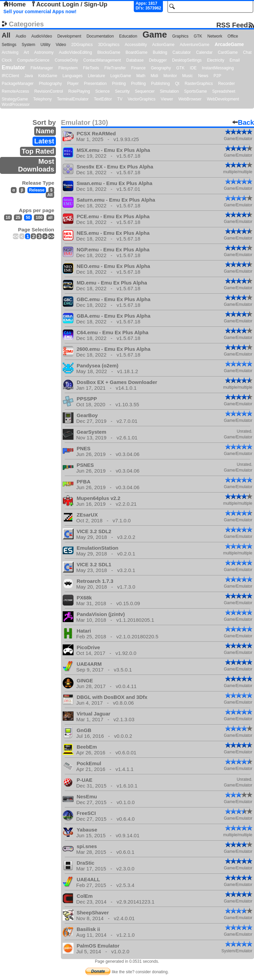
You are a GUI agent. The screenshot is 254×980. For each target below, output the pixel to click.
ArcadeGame (229, 44)
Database (135, 60)
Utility (46, 45)
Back (243, 122)
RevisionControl (49, 91)
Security (122, 91)
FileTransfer (115, 68)
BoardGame (137, 52)
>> (51, 236)
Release (37, 190)
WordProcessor (16, 105)
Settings (9, 45)
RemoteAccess (15, 91)
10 (8, 218)
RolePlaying (79, 91)
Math (141, 76)
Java (29, 76)
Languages (72, 76)
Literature (96, 76)
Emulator (13, 67)
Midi (154, 76)
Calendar (204, 52)
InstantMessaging (218, 68)
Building (160, 52)
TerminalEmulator (73, 99)
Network (215, 36)
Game (155, 35)
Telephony (43, 99)
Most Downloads (36, 165)
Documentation (100, 36)
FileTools (91, 68)
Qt (177, 84)
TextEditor (103, 99)
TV (120, 99)
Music (187, 76)
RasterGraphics (199, 84)
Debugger (158, 60)
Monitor (170, 76)
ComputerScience (33, 60)
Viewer (167, 99)
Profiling (138, 84)
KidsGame (48, 76)
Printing (119, 84)
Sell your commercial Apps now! (40, 12)
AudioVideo (41, 36)
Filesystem (68, 68)
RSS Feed (232, 25)
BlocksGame (109, 52)
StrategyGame (15, 99)
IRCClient (10, 76)
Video (61, 45)
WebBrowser (190, 99)
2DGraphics (82, 45)
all (50, 218)
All (6, 35)
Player (73, 84)
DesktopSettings (187, 60)
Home (15, 4)
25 (18, 218)
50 (28, 218)
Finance (138, 68)
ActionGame (163, 45)
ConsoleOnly (67, 60)
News (203, 76)
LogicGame (121, 76)
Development (69, 36)
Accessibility (136, 45)
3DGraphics (109, 45)
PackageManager (18, 84)
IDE (193, 68)
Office (233, 36)
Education (128, 36)
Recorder (226, 84)
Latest (44, 141)
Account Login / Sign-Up (69, 4)
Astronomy (44, 52)
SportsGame (196, 91)
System (28, 45)
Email (235, 60)
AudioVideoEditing (76, 52)
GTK (198, 36)
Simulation (169, 91)
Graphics (180, 36)
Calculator (182, 52)
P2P (217, 76)
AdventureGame (195, 45)
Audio (21, 36)
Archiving (10, 52)
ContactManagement (102, 60)
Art (26, 52)
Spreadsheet (224, 91)
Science (102, 91)
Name (45, 131)
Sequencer (145, 91)
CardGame (228, 52)
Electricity (216, 60)
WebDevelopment (223, 99)
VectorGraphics (142, 99)
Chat (247, 52)
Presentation (95, 84)
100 (39, 218)
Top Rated (38, 151)
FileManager (42, 68)
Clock (7, 60)
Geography (161, 68)
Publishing (160, 84)
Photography (50, 84)
